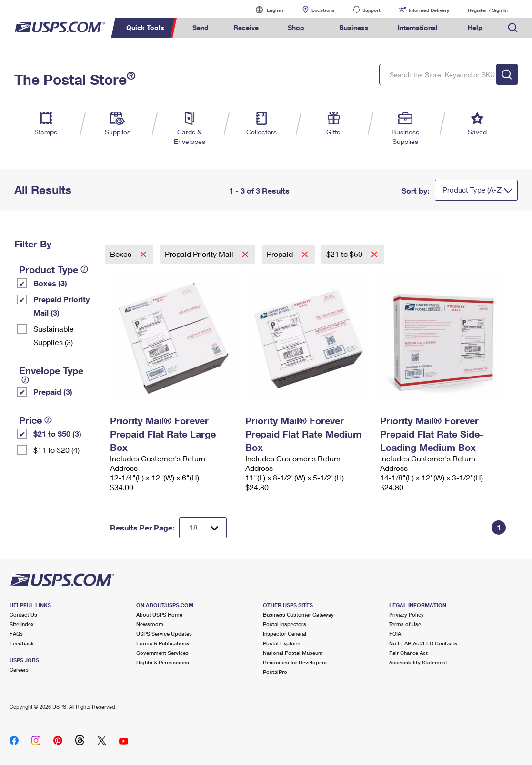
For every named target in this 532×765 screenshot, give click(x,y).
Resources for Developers (295, 662)
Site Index (22, 624)
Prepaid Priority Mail (200, 254)
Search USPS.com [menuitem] (513, 28)
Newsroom (150, 624)
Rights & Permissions (163, 662)
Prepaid (281, 254)
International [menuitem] (418, 27)
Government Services (162, 653)
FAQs (16, 634)
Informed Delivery (429, 10)
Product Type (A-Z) (473, 190)
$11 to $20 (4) (56, 450)
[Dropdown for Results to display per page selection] (203, 528)
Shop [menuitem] (296, 27)
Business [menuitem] (354, 27)
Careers (19, 669)
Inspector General (285, 634)
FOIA (395, 634)
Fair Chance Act (408, 653)
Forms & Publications (163, 643)
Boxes (122, 254)
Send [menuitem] (201, 27)
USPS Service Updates (164, 634)
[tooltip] (84, 269)
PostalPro (275, 672)
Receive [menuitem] (246, 27)
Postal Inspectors (285, 624)
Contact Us (23, 615)
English (265, 10)
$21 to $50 (345, 254)
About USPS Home (159, 615)
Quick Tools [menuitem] (145, 27)
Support (371, 10)
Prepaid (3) (53, 392)
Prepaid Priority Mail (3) (61, 306)
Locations (323, 10)
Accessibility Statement (418, 662)
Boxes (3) (50, 283)
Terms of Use (405, 624)
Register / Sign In (488, 10)
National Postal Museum (293, 653)
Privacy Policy (407, 615)
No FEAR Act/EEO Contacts (423, 643)
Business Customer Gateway (298, 615)
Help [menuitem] (475, 27)
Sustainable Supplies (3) (54, 335)
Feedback (22, 643)
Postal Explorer (282, 643)
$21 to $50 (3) (57, 433)
